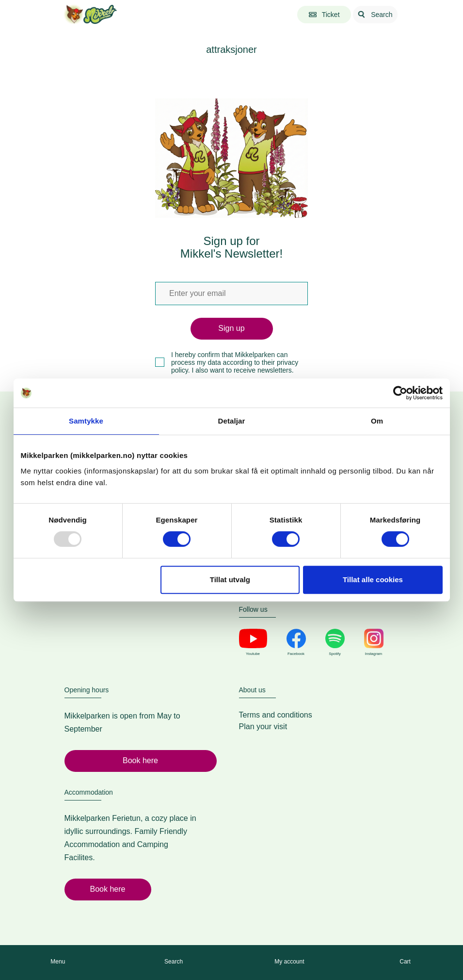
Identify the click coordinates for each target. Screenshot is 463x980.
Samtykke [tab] (86, 421)
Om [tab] (377, 421)
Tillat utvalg (230, 580)
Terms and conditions (276, 715)
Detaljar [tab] (232, 421)
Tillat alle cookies (373, 580)
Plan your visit (263, 727)
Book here (140, 760)
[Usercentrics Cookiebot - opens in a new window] (400, 393)
